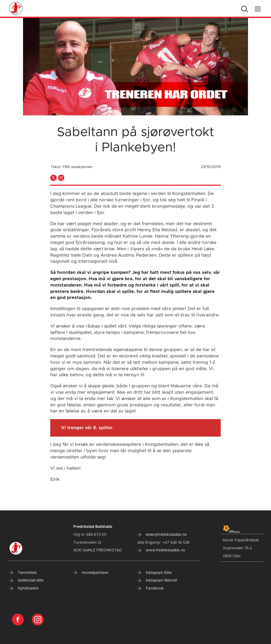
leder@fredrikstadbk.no (162, 535)
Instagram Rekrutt (157, 580)
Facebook (151, 588)
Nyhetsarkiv (24, 588)
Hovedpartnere (91, 573)
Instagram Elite (155, 573)
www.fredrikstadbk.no (161, 550)
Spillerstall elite (26, 580)
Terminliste (23, 573)
